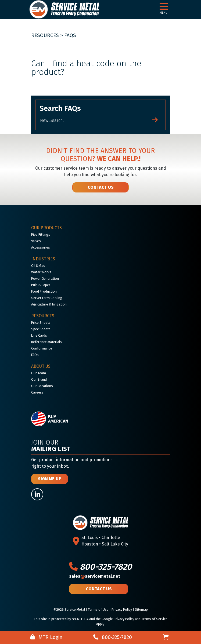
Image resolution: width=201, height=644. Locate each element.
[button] (164, 7)
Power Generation (45, 279)
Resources (45, 35)
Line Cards (39, 335)
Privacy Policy (122, 610)
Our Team (39, 373)
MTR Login (46, 637)
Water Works (41, 272)
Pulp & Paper (41, 285)
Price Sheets (41, 323)
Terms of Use (98, 610)
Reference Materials (46, 342)
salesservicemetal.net (95, 576)
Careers (37, 392)
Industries (43, 259)
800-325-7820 (101, 567)
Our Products (46, 228)
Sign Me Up (50, 479)
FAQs (70, 35)
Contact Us (101, 187)
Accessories (41, 247)
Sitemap (141, 610)
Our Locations (42, 386)
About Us (41, 366)
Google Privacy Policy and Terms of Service (134, 619)
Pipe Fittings (41, 234)
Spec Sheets (41, 329)
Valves (36, 241)
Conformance (42, 348)
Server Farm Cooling (47, 298)
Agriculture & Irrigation (49, 304)
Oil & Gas (38, 266)
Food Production (44, 291)
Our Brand (39, 379)
